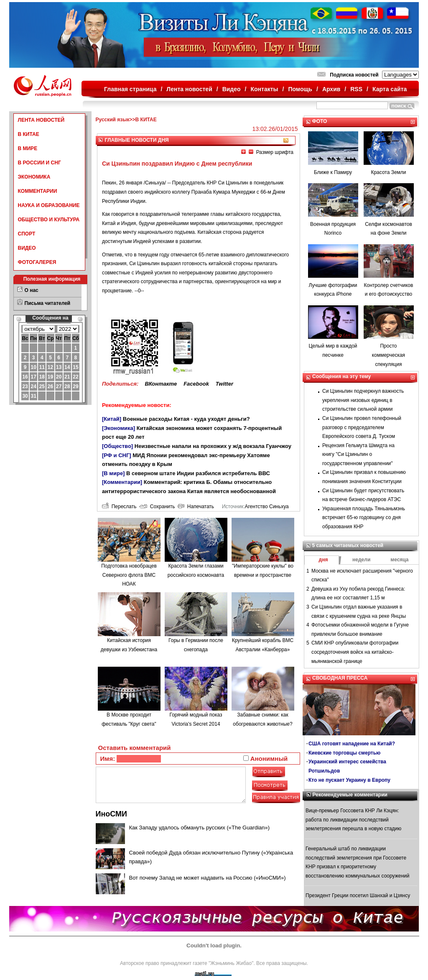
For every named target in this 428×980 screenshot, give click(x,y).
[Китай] (112, 419)
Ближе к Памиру (333, 172)
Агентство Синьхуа (266, 507)
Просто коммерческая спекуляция (389, 355)
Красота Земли (388, 172)
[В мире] (113, 473)
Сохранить (157, 507)
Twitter (224, 384)
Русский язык (113, 120)
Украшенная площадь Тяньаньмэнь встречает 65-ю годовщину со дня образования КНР (364, 518)
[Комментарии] (122, 482)
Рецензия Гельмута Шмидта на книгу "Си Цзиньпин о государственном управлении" (358, 454)
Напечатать (196, 507)
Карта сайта (390, 89)
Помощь (300, 89)
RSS (356, 89)
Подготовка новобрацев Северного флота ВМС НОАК (129, 575)
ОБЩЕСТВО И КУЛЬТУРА (49, 220)
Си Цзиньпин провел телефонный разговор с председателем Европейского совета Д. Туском (362, 427)
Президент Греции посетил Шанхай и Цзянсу (358, 896)
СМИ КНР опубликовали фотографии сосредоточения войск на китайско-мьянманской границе (355, 652)
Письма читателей (48, 303)
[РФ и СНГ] (117, 455)
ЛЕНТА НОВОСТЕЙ (41, 120)
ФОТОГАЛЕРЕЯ (37, 262)
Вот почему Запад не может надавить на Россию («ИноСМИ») (208, 878)
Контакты (265, 89)
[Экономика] (118, 428)
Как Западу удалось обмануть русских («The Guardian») (200, 828)
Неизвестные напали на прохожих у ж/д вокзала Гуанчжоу (213, 446)
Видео (232, 89)
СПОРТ (27, 234)
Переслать (119, 507)
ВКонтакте (161, 384)
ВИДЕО (27, 248)
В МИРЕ (28, 148)
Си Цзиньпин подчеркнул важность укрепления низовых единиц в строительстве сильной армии (363, 400)
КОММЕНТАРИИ (38, 191)
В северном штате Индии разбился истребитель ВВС (198, 473)
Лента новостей (189, 89)
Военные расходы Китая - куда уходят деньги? (186, 419)
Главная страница (130, 89)
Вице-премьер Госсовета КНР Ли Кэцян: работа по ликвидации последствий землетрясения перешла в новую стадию (353, 820)
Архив (331, 89)
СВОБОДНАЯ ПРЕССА (340, 678)
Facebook (196, 384)
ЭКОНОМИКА (34, 177)
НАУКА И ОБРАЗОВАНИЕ (49, 205)
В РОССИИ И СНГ (39, 163)
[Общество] (117, 446)
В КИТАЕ (29, 134)
